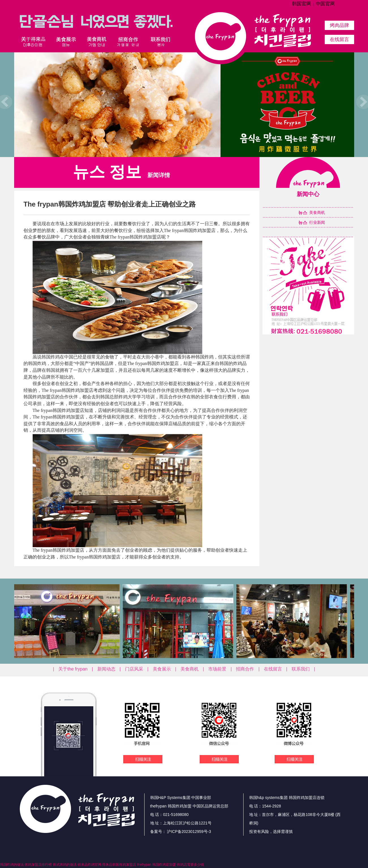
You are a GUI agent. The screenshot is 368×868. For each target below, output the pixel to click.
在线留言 (339, 39)
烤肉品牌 (339, 25)
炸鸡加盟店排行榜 (38, 865)
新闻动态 (106, 669)
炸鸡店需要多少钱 (190, 865)
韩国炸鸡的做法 (12, 865)
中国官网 (325, 4)
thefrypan (144, 865)
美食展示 (162, 669)
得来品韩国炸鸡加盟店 (119, 865)
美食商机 (190, 669)
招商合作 (245, 669)
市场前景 (217, 669)
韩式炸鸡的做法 (65, 865)
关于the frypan (73, 669)
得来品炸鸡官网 (89, 865)
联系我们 (301, 669)
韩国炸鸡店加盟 (164, 865)
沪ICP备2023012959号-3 (189, 832)
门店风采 (134, 669)
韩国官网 (302, 4)
